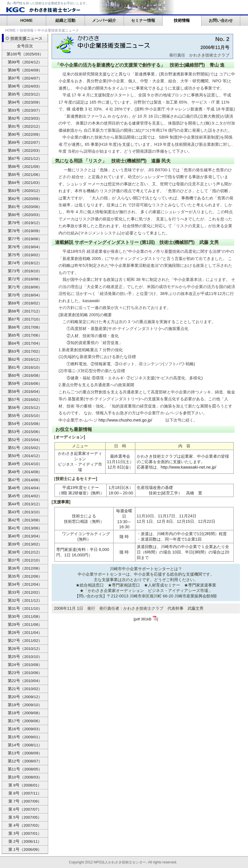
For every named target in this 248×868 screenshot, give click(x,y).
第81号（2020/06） (25, 207)
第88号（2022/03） (25, 151)
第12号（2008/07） (25, 761)
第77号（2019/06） (25, 239)
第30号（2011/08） (25, 616)
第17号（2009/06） (25, 721)
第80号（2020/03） (25, 215)
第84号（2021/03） (25, 183)
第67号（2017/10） (25, 319)
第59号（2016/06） (25, 383)
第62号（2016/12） (25, 359)
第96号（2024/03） (25, 86)
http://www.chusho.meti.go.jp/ (125, 420)
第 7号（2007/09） (25, 801)
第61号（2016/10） (25, 367)
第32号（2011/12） (25, 600)
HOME (27, 20)
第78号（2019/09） (25, 231)
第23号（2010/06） (25, 673)
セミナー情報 (143, 20)
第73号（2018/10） (25, 271)
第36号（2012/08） (25, 568)
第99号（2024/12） (25, 62)
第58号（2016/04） (25, 392)
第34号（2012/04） (25, 584)
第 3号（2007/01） (25, 833)
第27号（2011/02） (25, 641)
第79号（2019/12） (25, 223)
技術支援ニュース (24, 38)
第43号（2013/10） (25, 512)
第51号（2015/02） (25, 448)
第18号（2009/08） (25, 713)
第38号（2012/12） (25, 552)
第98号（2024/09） (25, 70)
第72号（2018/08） (25, 279)
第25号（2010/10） (25, 657)
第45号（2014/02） (25, 496)
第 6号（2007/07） (25, 809)
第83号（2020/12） (25, 191)
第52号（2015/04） (25, 440)
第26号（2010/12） (25, 649)
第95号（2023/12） (25, 94)
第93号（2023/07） (25, 110)
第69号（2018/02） (25, 303)
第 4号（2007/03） (25, 825)
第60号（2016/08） (25, 375)
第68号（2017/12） (25, 311)
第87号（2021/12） (25, 159)
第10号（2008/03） (25, 777)
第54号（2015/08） (25, 424)
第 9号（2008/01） (25, 785)
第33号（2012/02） (25, 592)
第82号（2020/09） (25, 199)
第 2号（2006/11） (25, 841)
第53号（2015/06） (25, 432)
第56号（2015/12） (25, 408)
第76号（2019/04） (25, 247)
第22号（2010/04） (25, 681)
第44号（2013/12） (25, 504)
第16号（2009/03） (25, 729)
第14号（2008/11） (25, 745)
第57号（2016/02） (25, 400)
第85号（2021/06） (25, 175)
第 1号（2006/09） (25, 849)
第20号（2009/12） (25, 697)
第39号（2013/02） (25, 544)
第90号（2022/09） (25, 134)
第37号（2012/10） (25, 560)
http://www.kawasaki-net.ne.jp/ (189, 467)
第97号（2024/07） (25, 78)
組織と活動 (65, 20)
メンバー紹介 (104, 20)
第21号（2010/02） (25, 689)
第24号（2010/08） (25, 665)
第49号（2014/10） (25, 464)
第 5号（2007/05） (25, 817)
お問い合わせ (221, 20)
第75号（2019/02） (25, 255)
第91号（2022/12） (25, 126)
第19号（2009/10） (25, 705)
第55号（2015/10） (25, 416)
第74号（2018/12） (25, 263)
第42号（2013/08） (25, 520)
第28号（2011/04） (25, 633)
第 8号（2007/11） (25, 793)
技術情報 (182, 20)
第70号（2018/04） (25, 295)
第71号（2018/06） (25, 287)
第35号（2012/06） (25, 576)
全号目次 (25, 46)
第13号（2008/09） (25, 753)
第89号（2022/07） (25, 142)
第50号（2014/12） (25, 456)
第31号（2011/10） (25, 608)
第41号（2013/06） (25, 528)
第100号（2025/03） (25, 54)
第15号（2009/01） (25, 737)
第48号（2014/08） (25, 472)
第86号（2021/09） (25, 167)
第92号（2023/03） (25, 118)
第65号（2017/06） (25, 335)
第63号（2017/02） (25, 351)
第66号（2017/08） (25, 327)
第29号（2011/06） (25, 625)
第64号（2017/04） (25, 343)
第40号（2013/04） (25, 536)
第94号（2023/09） (25, 102)
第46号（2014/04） (25, 488)
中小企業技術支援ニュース (58, 30)
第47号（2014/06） (25, 480)
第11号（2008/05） (25, 769)
